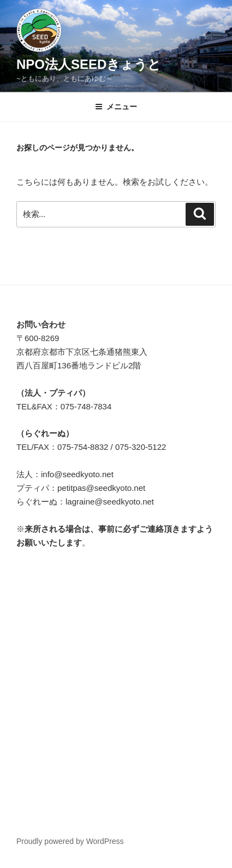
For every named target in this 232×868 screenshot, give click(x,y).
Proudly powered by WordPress (70, 841)
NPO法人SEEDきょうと (89, 64)
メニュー (116, 107)
